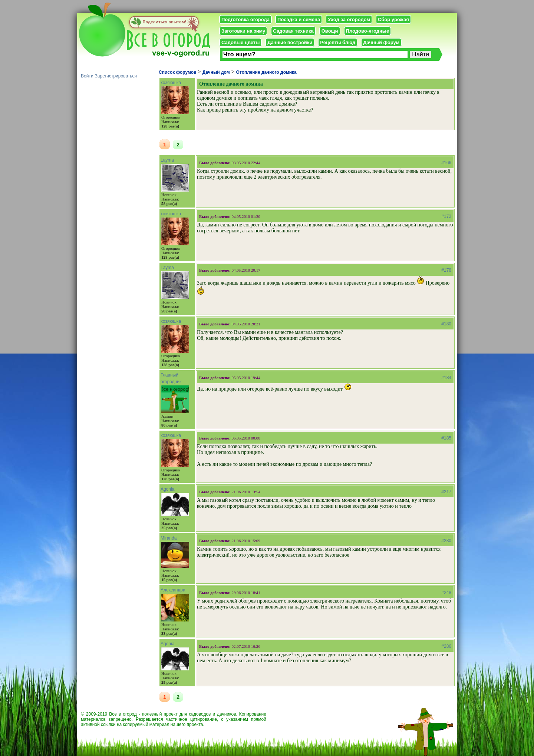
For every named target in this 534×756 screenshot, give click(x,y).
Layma (167, 160)
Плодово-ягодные (368, 31)
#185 (446, 438)
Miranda (169, 538)
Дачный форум (381, 42)
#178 (446, 270)
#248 (446, 593)
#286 (446, 646)
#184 (446, 378)
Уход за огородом (349, 19)
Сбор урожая (393, 19)
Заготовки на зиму (243, 31)
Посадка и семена (299, 19)
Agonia (167, 489)
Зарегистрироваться (116, 76)
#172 (446, 216)
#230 (446, 541)
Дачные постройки (290, 42)
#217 (446, 492)
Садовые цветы (240, 42)
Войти (87, 76)
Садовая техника (293, 31)
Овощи (330, 31)
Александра (173, 590)
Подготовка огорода (245, 19)
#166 (446, 163)
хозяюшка (171, 83)
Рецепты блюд (338, 42)
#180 (446, 324)
